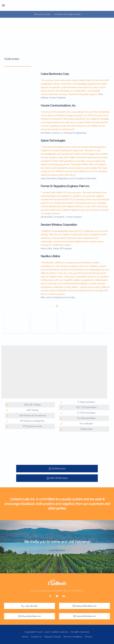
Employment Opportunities (67, 14)
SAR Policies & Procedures (32, 416)
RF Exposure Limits (32, 426)
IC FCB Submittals (86, 413)
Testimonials (86, 429)
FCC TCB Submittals (86, 407)
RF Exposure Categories (32, 421)
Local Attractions (57, 550)
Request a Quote (42, 14)
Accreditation (86, 424)
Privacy (89, 637)
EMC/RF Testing (32, 405)
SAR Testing (32, 410)
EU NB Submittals (86, 418)
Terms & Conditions (73, 637)
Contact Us (36, 637)
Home (25, 637)
